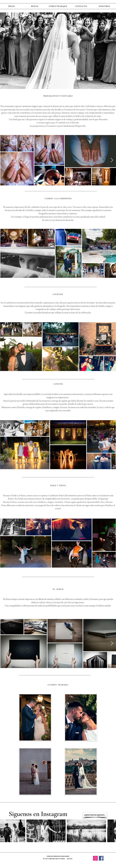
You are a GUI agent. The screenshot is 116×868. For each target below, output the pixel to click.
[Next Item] (112, 160)
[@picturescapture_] (95, 815)
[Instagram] (95, 858)
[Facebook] (101, 858)
